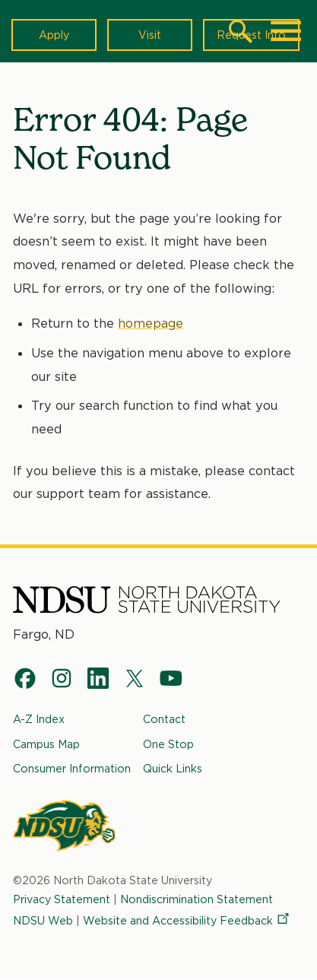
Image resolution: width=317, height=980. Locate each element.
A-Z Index (39, 719)
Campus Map (46, 744)
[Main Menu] (286, 31)
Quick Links (173, 769)
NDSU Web (43, 920)
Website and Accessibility (187, 920)
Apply (54, 35)
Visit (150, 35)
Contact (164, 719)
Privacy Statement (62, 899)
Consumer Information (72, 769)
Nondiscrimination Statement (197, 899)
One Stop (168, 744)
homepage (151, 323)
